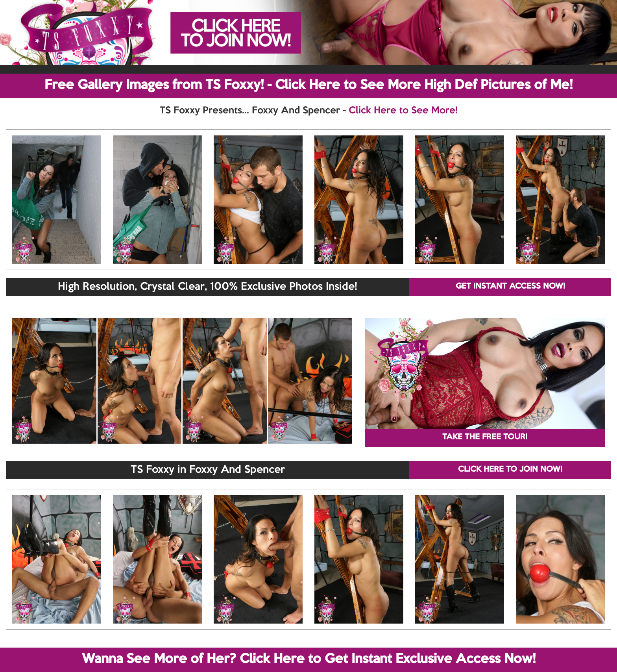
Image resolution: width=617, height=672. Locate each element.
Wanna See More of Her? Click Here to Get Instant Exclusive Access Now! (309, 659)
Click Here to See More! (403, 111)
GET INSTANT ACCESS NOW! (510, 287)
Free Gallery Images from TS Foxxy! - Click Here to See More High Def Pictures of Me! (308, 85)
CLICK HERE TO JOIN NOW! (510, 470)
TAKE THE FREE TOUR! (485, 437)
